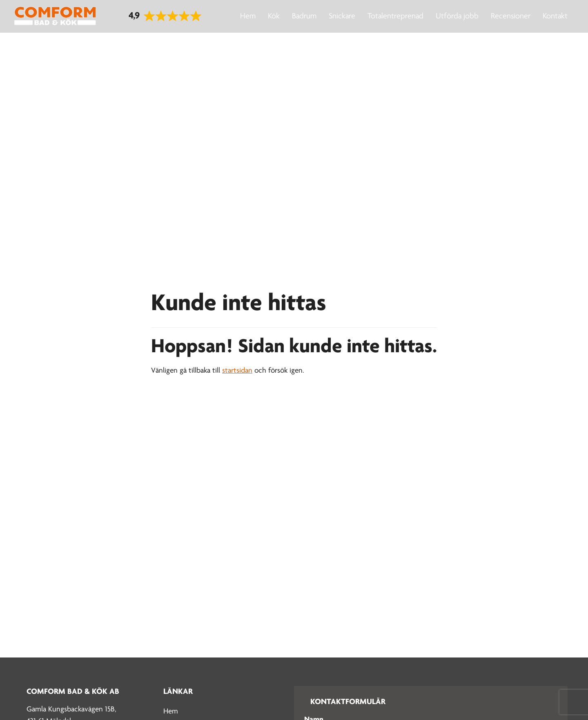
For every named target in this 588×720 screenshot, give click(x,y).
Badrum (304, 16)
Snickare (342, 16)
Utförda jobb (457, 16)
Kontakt (555, 16)
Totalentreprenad (395, 16)
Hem (248, 16)
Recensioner (511, 16)
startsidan (237, 371)
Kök (274, 16)
